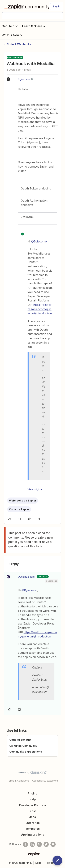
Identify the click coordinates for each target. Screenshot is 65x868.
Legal (39, 863)
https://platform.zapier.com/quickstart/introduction (40, 309)
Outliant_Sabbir (27, 577)
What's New (13, 35)
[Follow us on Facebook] (25, 844)
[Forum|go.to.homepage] (25, 7)
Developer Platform (33, 805)
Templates (32, 829)
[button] (57, 7)
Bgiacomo (24, 79)
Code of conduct (20, 740)
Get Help (10, 26)
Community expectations (26, 752)
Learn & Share (34, 26)
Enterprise (33, 823)
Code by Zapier (19, 509)
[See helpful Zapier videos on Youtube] (53, 844)
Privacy (50, 863)
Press (32, 811)
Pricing (32, 793)
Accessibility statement (45, 781)
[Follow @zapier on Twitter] (46, 844)
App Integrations (33, 835)
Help (33, 799)
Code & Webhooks (19, 44)
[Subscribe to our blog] (39, 844)
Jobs (33, 817)
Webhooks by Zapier (23, 501)
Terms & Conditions (18, 781)
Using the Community (23, 746)
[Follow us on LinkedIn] (32, 844)
